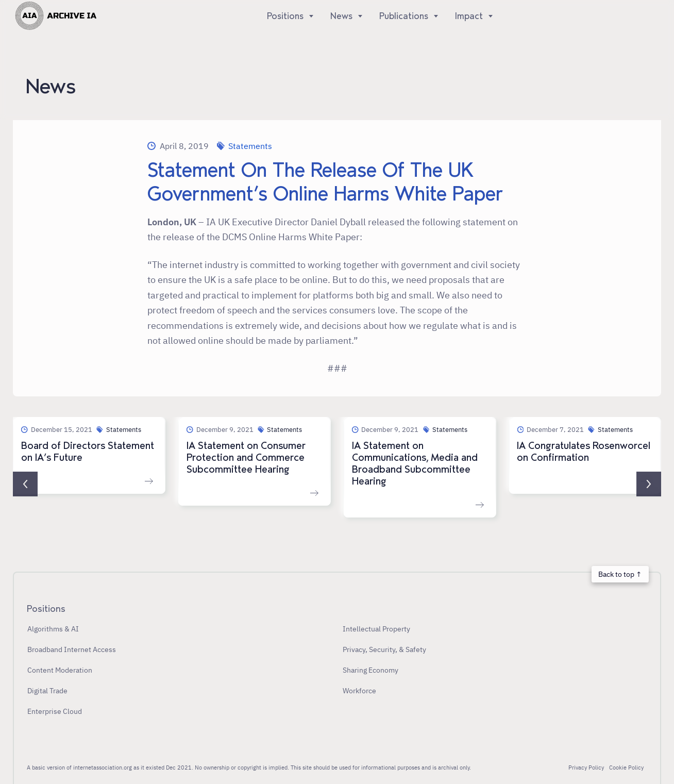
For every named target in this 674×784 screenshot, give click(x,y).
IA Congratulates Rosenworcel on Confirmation (584, 452)
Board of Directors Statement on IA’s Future (88, 452)
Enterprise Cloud (55, 711)
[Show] (309, 16)
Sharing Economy (370, 670)
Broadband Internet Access (72, 649)
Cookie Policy (626, 768)
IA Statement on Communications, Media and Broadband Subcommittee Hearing (415, 464)
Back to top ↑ (620, 574)
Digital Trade (47, 690)
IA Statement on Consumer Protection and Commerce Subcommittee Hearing (246, 458)
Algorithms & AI (53, 629)
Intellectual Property (376, 629)
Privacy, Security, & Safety (384, 649)
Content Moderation (60, 670)
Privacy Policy (586, 768)
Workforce (359, 690)
